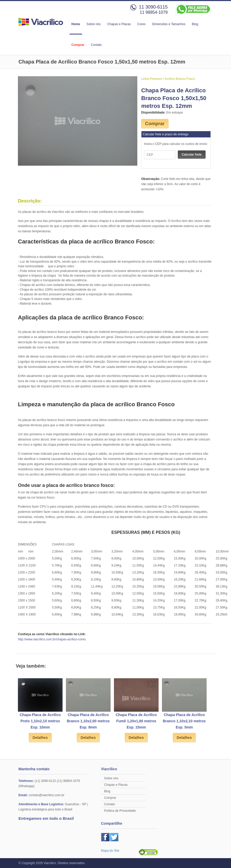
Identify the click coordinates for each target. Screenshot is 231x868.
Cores (141, 24)
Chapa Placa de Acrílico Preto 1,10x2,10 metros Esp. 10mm (40, 721)
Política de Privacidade (120, 811)
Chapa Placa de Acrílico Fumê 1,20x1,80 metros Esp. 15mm (136, 721)
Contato (96, 45)
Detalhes (40, 738)
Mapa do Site (110, 851)
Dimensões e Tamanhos (169, 24)
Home (76, 24)
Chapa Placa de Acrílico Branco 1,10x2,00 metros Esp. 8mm (88, 721)
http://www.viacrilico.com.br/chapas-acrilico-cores (52, 639)
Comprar (78, 45)
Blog (195, 24)
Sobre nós (94, 24)
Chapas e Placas (119, 24)
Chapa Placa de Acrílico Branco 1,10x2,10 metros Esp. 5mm (184, 721)
